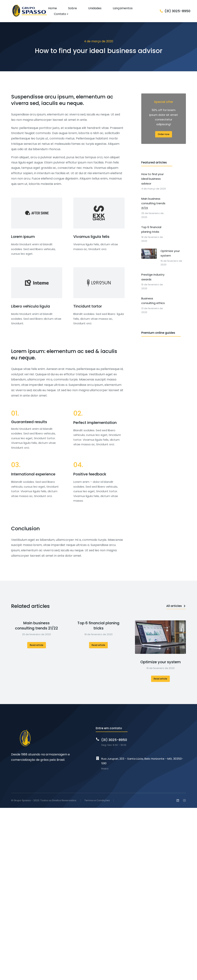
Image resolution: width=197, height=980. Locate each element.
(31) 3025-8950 (177, 11)
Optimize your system (161, 662)
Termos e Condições (97, 800)
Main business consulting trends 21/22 (36, 626)
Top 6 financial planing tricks (98, 626)
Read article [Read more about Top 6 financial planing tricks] (98, 645)
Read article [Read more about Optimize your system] (160, 679)
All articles (176, 606)
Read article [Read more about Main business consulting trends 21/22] (37, 645)
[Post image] (160, 637)
